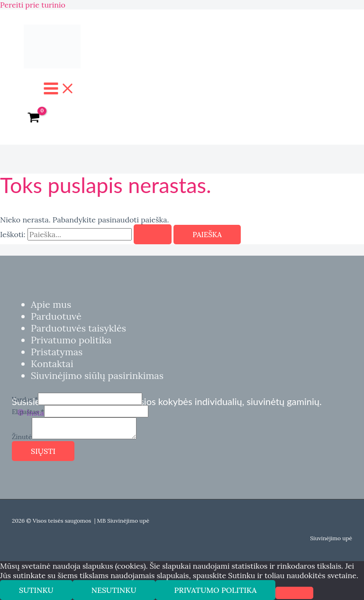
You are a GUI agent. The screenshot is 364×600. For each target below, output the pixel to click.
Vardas (25, 399)
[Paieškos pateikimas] (153, 234)
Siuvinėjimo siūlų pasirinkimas (97, 375)
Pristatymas (57, 352)
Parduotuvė (56, 316)
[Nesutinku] (294, 593)
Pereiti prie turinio (33, 5)
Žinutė (22, 437)
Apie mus (51, 304)
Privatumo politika (71, 340)
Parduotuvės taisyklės (78, 328)
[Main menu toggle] (59, 89)
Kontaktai (52, 364)
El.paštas (28, 412)
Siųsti (43, 451)
